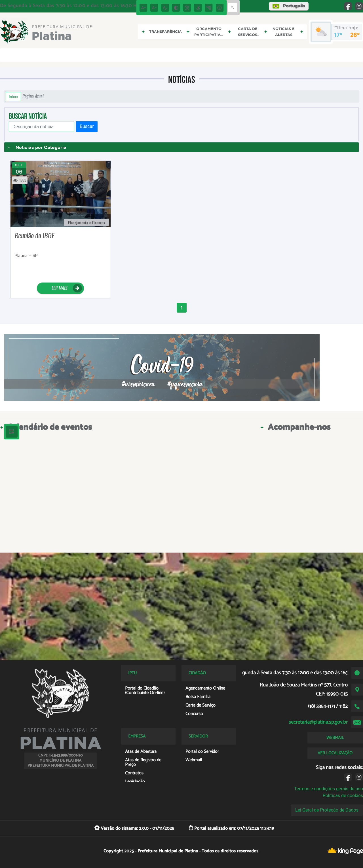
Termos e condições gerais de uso (329, 789)
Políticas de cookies (343, 796)
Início (13, 96)
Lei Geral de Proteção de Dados (327, 810)
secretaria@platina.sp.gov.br (318, 722)
